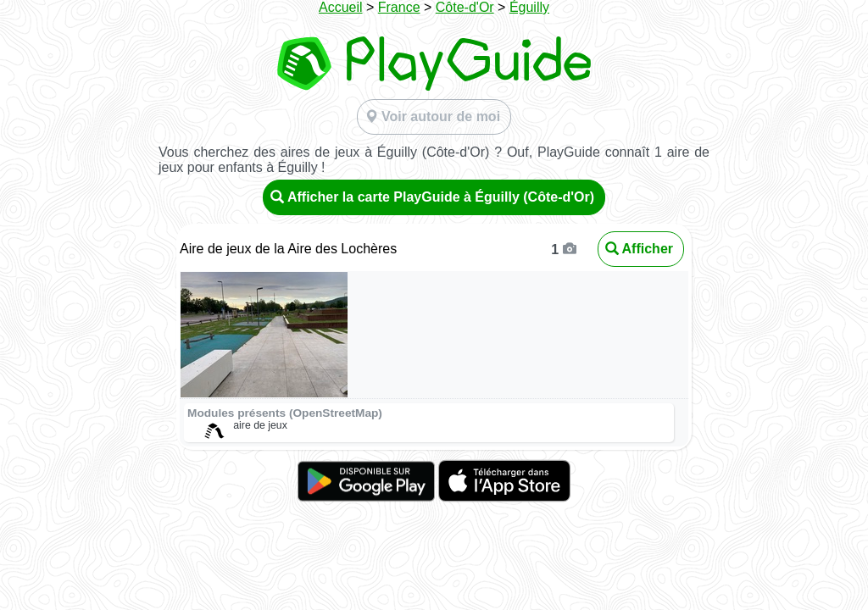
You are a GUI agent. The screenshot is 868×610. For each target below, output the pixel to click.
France (399, 7)
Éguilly (529, 7)
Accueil (341, 7)
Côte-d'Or (465, 7)
